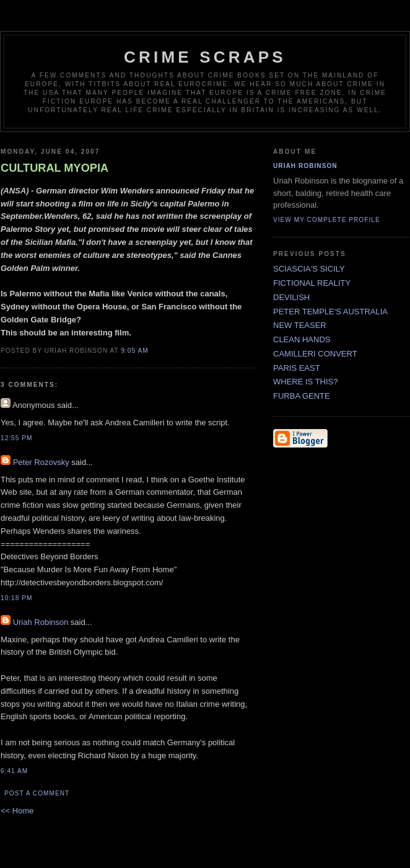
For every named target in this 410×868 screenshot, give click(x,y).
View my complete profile (327, 220)
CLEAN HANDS (302, 339)
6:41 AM (14, 771)
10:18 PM (16, 598)
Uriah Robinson (41, 622)
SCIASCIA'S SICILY (309, 269)
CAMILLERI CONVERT (315, 354)
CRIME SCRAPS (205, 57)
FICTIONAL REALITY (312, 283)
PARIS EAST (297, 368)
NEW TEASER (300, 325)
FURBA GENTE (302, 396)
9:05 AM (134, 351)
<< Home (17, 811)
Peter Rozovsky (41, 462)
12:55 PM (16, 438)
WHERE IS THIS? (306, 382)
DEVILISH (291, 297)
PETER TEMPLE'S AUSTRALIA (330, 312)
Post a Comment (37, 793)
